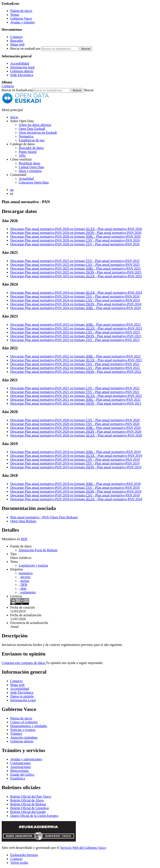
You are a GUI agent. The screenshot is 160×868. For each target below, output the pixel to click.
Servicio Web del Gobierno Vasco (83, 848)
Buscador (17, 41)
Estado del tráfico (22, 775)
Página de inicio (21, 11)
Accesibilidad (20, 63)
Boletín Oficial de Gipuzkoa (30, 808)
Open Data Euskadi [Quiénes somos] (32, 129)
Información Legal (23, 700)
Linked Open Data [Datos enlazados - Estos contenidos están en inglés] (31, 167)
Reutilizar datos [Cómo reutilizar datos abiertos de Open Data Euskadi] (30, 163)
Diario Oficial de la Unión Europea (34, 816)
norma (25, 581)
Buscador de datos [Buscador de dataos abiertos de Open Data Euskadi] (31, 148)
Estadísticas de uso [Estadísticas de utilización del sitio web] (32, 140)
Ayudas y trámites (22, 22)
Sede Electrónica (22, 75)
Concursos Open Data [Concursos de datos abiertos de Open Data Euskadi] (34, 182)
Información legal (22, 67)
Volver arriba (19, 863)
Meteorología (19, 771)
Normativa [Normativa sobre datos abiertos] (26, 136)
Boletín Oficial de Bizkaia (28, 804)
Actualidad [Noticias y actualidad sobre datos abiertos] (26, 179)
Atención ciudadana (24, 737)
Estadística (18, 778)
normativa (26, 573)
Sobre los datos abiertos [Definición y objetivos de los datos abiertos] (35, 125)
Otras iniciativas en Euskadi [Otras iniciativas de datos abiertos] (38, 132)
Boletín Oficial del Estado (28, 812)
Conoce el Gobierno (24, 722)
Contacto (16, 37)
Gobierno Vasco (21, 18)
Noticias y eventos (23, 730)
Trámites (16, 734)
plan (23, 588)
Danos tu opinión (22, 696)
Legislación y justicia (33, 565)
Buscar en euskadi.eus (25, 48)
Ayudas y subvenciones (26, 759)
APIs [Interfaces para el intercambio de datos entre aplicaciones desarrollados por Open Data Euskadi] (22, 156)
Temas (15, 15)
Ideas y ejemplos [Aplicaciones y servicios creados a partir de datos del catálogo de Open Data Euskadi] (30, 171)
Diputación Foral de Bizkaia (38, 550)
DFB (24, 585)
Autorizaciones (21, 767)
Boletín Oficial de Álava (27, 800)
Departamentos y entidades (29, 726)
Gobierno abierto (22, 71)
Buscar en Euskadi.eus (17, 90)
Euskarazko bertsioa (24, 855)
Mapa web (17, 44)
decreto (25, 577)
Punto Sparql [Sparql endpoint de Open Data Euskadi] (28, 152)
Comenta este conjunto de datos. (24, 663)
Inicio (14, 117)
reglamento (28, 592)
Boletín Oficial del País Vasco (31, 796)
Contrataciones (20, 763)
